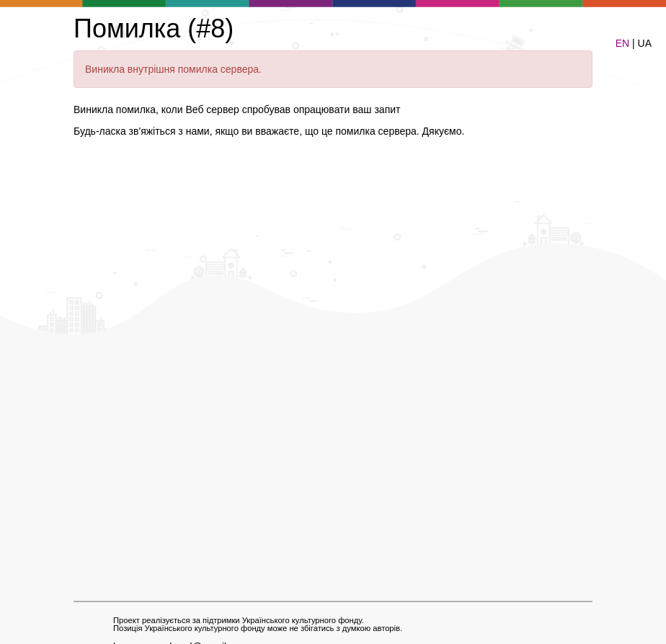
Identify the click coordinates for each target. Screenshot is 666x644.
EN (622, 43)
